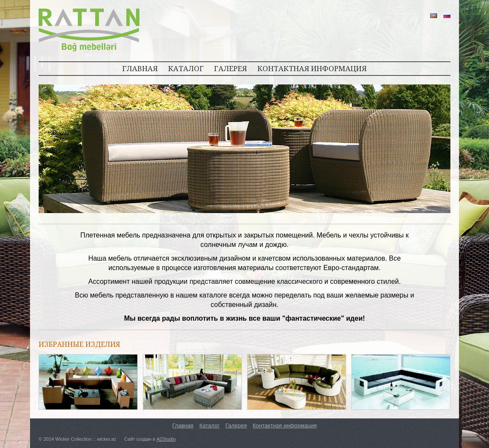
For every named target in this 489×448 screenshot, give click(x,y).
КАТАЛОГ (186, 68)
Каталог (210, 425)
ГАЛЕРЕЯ (231, 68)
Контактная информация (285, 425)
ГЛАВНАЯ (140, 68)
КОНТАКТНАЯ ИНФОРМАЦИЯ (312, 68)
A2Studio (166, 439)
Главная (183, 425)
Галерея (236, 425)
